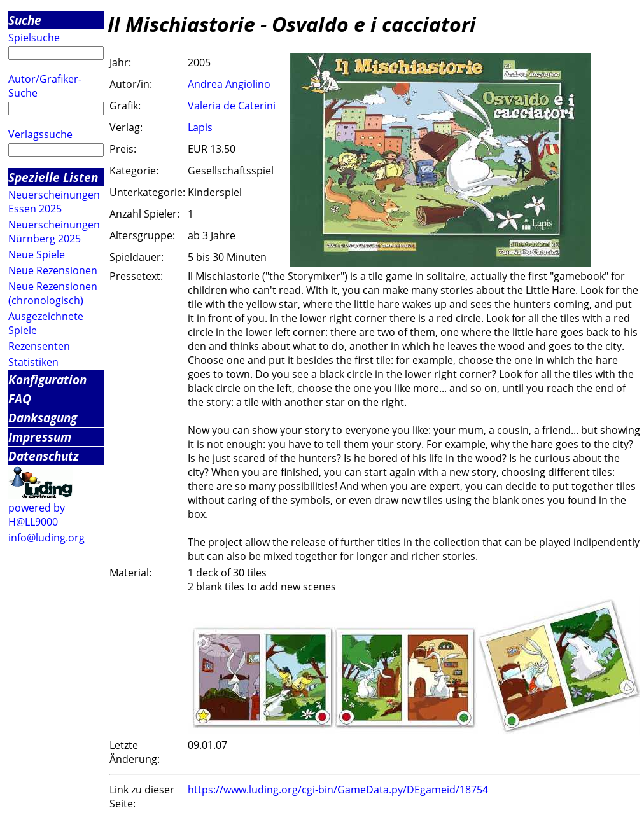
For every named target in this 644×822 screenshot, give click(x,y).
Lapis (200, 127)
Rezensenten (39, 346)
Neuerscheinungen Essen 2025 (54, 202)
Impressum (40, 437)
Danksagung (43, 418)
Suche (25, 20)
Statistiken (33, 362)
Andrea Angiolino (229, 84)
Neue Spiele (37, 254)
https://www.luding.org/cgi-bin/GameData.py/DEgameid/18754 (338, 790)
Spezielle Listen (53, 177)
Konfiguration (47, 380)
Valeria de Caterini (232, 106)
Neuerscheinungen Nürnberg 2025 (54, 232)
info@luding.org (46, 538)
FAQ (20, 399)
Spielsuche (34, 38)
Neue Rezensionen (53, 270)
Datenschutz (44, 456)
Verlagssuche (40, 134)
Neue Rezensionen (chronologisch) (53, 293)
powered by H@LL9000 (37, 515)
